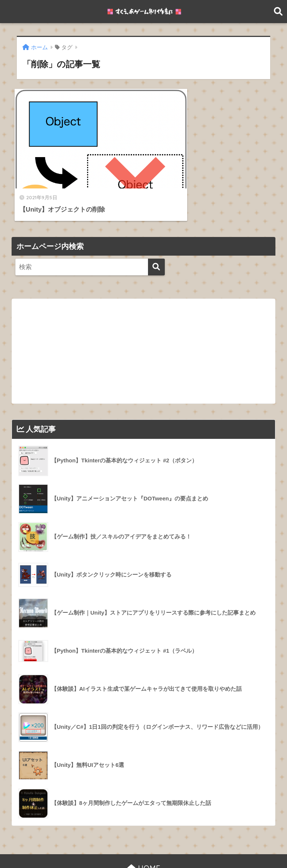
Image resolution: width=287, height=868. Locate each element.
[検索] (156, 237)
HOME (144, 838)
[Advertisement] (144, 321)
